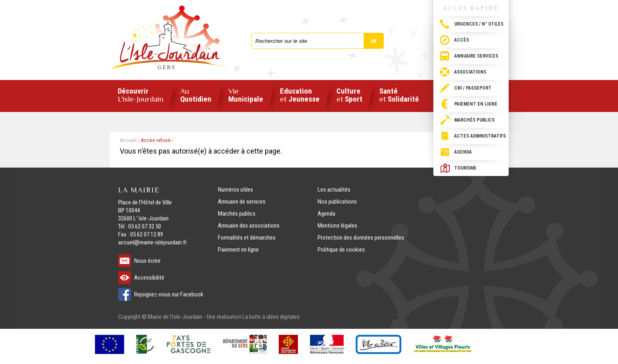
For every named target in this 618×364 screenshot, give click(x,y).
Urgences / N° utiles (479, 24)
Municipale (246, 95)
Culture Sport (349, 95)
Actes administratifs (480, 136)
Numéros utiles (236, 190)
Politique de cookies (341, 250)
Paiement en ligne (476, 104)
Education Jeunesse (300, 95)
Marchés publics (474, 120)
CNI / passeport (473, 88)
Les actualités (334, 190)
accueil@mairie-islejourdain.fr (152, 242)
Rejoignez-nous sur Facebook (169, 294)
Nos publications (337, 202)
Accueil (128, 140)
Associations (470, 72)
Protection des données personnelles (361, 238)
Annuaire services (476, 56)
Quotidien (196, 95)
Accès (462, 40)
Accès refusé (156, 140)
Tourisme (465, 168)
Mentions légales (337, 226)
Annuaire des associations (249, 226)
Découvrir (141, 95)
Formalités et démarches (247, 238)
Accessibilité (149, 278)
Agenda (463, 152)
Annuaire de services (242, 202)
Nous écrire (147, 261)
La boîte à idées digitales (271, 317)
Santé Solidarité (399, 95)
